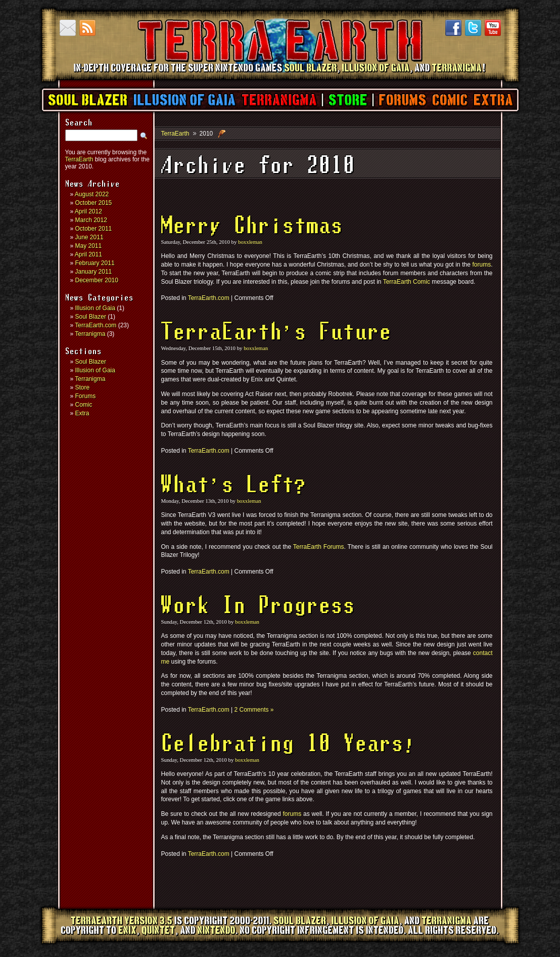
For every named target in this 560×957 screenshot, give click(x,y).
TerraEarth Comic (407, 282)
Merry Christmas (252, 227)
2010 (206, 134)
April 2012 (88, 211)
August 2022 (92, 194)
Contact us (68, 28)
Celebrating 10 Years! (289, 745)
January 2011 (94, 272)
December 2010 (97, 280)
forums (481, 265)
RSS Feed (87, 28)
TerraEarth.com (96, 325)
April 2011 (88, 254)
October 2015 (94, 203)
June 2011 (89, 237)
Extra (493, 100)
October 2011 (94, 229)
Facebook (453, 28)
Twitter (473, 28)
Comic (450, 100)
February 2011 (95, 263)
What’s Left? (234, 486)
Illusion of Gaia (184, 100)
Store (347, 100)
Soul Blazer (88, 100)
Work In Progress (258, 606)
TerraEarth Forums (319, 547)
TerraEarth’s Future (276, 333)
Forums (402, 100)
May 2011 (89, 246)
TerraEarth (280, 76)
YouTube (493, 28)
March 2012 (91, 220)
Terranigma (279, 100)
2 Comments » (254, 710)
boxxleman (250, 242)
